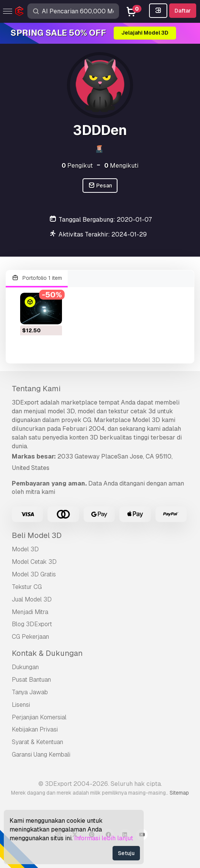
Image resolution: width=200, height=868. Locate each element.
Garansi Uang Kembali (41, 755)
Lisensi (21, 705)
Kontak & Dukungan (47, 653)
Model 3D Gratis (34, 574)
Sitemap (179, 793)
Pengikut (77, 166)
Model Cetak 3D (34, 562)
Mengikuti (121, 166)
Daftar (183, 11)
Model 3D (25, 549)
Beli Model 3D (37, 535)
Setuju (126, 853)
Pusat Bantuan (31, 680)
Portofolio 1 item (37, 278)
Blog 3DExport (32, 624)
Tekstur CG (27, 587)
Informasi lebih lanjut (104, 838)
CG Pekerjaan (30, 637)
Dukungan (25, 667)
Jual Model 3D (32, 599)
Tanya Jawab (30, 692)
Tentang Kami (36, 389)
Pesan (100, 186)
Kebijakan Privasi (35, 729)
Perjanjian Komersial (39, 717)
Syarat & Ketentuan (37, 742)
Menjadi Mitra (30, 612)
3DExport (25, 402)
